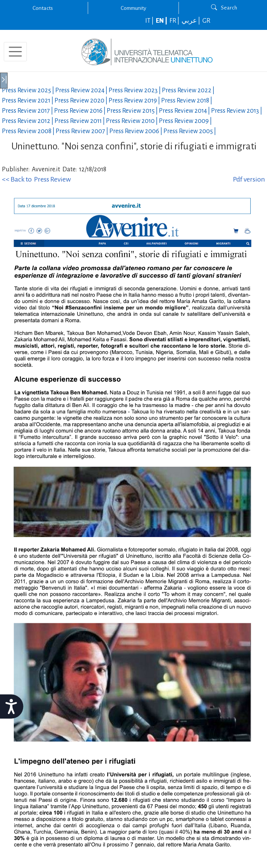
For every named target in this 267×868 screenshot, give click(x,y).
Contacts (43, 8)
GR (206, 21)
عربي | (191, 21)
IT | (150, 21)
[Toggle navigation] (15, 52)
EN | (162, 21)
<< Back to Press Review (36, 179)
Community (133, 8)
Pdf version (249, 179)
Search (224, 8)
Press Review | (29, 90)
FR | (175, 21)
